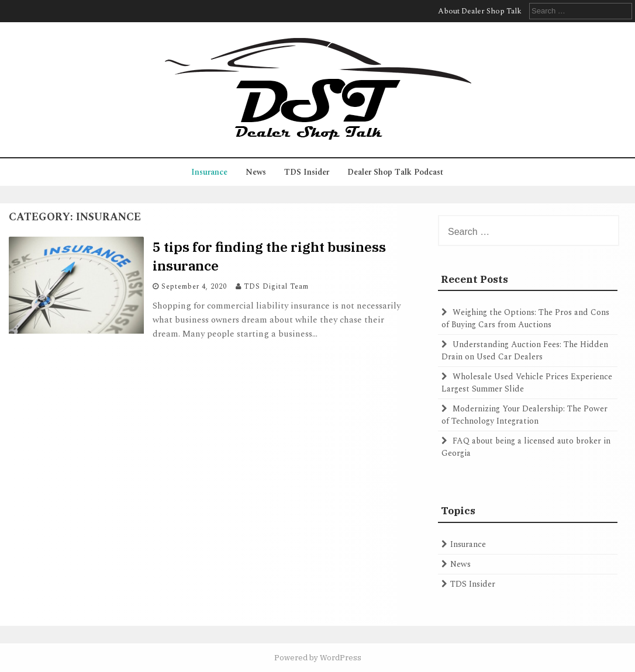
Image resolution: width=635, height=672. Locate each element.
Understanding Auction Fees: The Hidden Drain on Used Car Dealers (525, 351)
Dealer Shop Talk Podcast (395, 172)
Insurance (209, 172)
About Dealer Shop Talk (480, 11)
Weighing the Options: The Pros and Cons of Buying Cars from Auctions (525, 318)
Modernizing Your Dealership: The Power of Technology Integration (524, 415)
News (256, 172)
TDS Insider (307, 172)
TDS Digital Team (276, 287)
